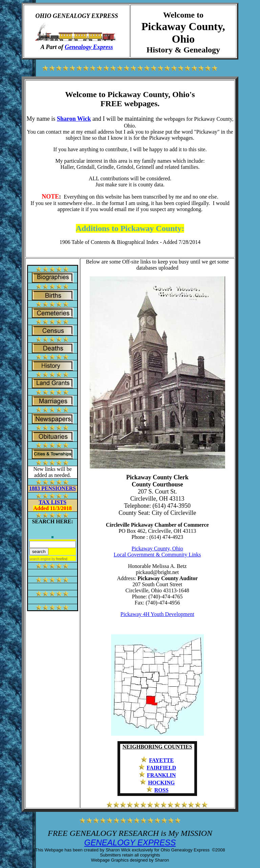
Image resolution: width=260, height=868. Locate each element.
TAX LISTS (52, 502)
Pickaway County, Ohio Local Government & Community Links (157, 552)
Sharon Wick (74, 119)
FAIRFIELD (161, 768)
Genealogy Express (89, 47)
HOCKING (161, 783)
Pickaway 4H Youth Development (157, 614)
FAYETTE (161, 760)
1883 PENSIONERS (52, 488)
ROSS (161, 790)
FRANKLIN (161, 775)
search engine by (48, 559)
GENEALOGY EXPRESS (130, 842)
